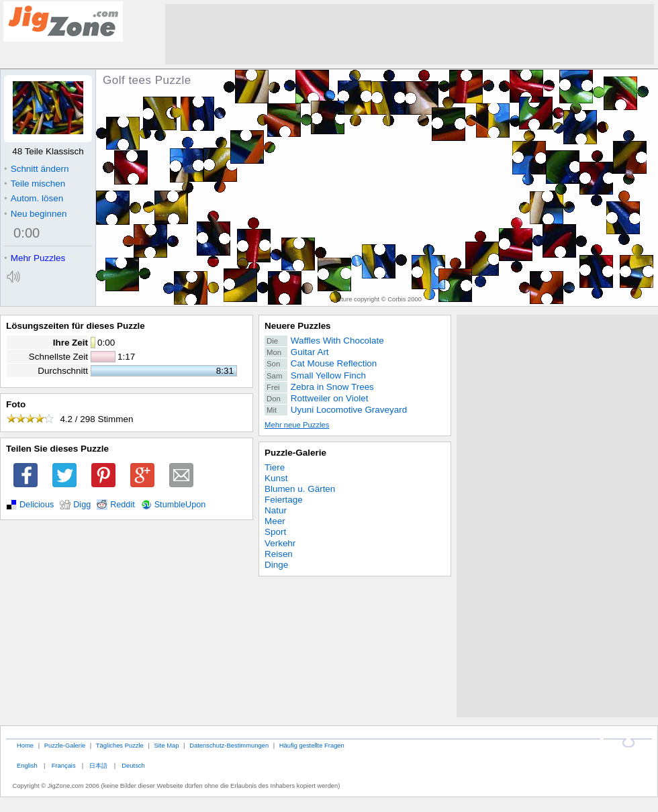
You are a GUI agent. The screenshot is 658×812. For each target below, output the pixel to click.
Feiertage (284, 500)
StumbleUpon (180, 505)
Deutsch (133, 765)
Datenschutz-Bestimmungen (229, 745)
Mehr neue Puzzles (297, 425)
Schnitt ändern (36, 169)
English (27, 765)
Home (25, 745)
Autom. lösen (34, 198)
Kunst (276, 478)
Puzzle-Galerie (295, 453)
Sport (275, 532)
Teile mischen (35, 184)
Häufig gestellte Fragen (312, 745)
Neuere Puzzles (298, 326)
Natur (276, 510)
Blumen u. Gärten (300, 489)
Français (64, 765)
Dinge (276, 565)
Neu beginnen (35, 214)
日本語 (98, 765)
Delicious (37, 505)
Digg (82, 505)
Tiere (275, 467)
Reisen (279, 554)
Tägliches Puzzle (120, 745)
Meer (275, 521)
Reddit (123, 505)
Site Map (166, 745)
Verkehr (280, 543)
